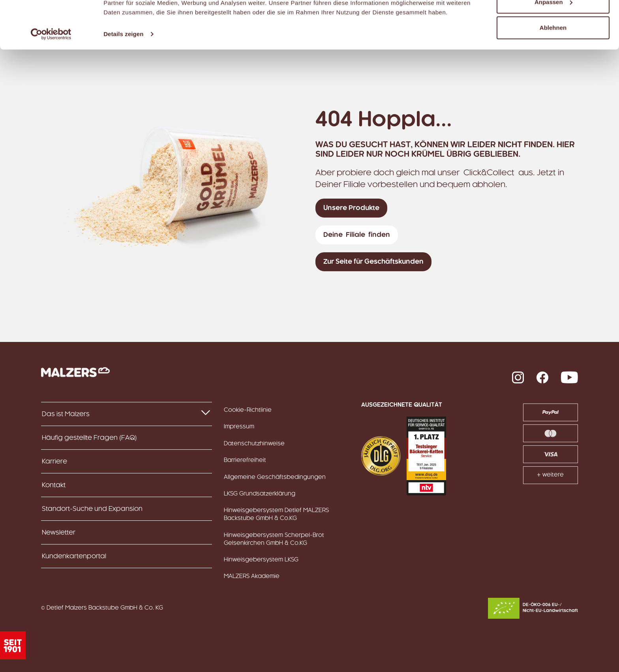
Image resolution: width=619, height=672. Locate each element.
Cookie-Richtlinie (248, 410)
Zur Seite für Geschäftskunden (373, 262)
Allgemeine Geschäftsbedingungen (275, 477)
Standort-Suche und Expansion (92, 509)
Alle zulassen (553, 21)
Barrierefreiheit (245, 460)
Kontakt (54, 485)
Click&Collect (489, 173)
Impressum (239, 427)
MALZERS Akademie (252, 576)
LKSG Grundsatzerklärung (260, 494)
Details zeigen (123, 79)
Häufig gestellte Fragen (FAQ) (89, 438)
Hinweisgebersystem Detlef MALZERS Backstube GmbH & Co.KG (276, 514)
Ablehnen (553, 72)
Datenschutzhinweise (254, 444)
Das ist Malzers (127, 413)
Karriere (54, 462)
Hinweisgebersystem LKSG (261, 560)
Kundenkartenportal (74, 556)
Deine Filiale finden (357, 235)
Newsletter (59, 533)
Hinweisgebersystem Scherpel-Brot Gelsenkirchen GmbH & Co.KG (274, 539)
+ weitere (550, 475)
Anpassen (553, 47)
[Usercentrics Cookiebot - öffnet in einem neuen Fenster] (51, 79)
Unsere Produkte (351, 208)
